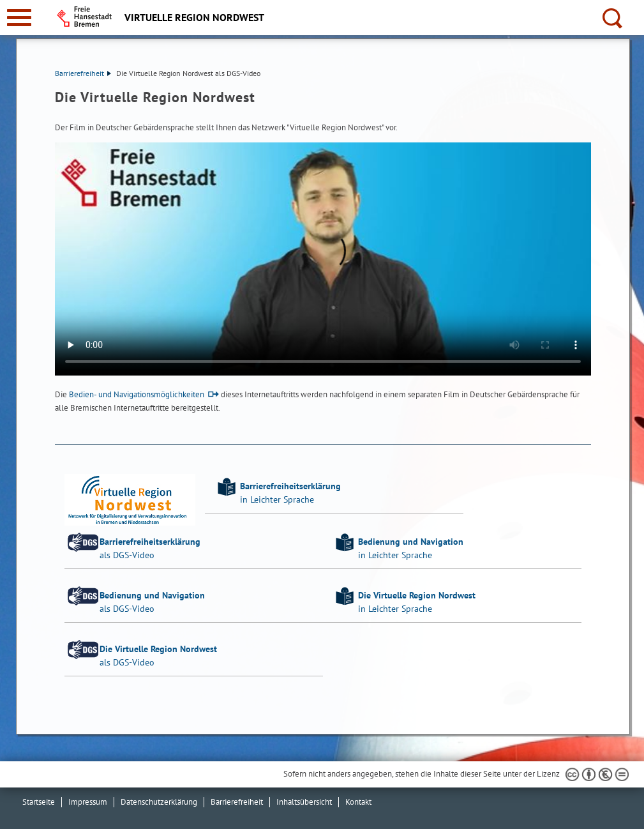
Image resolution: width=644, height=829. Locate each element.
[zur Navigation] (19, 18)
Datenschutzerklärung (159, 802)
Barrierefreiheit (83, 73)
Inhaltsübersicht (304, 802)
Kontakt (358, 802)
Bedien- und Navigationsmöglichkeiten (137, 394)
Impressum (88, 802)
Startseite (39, 802)
